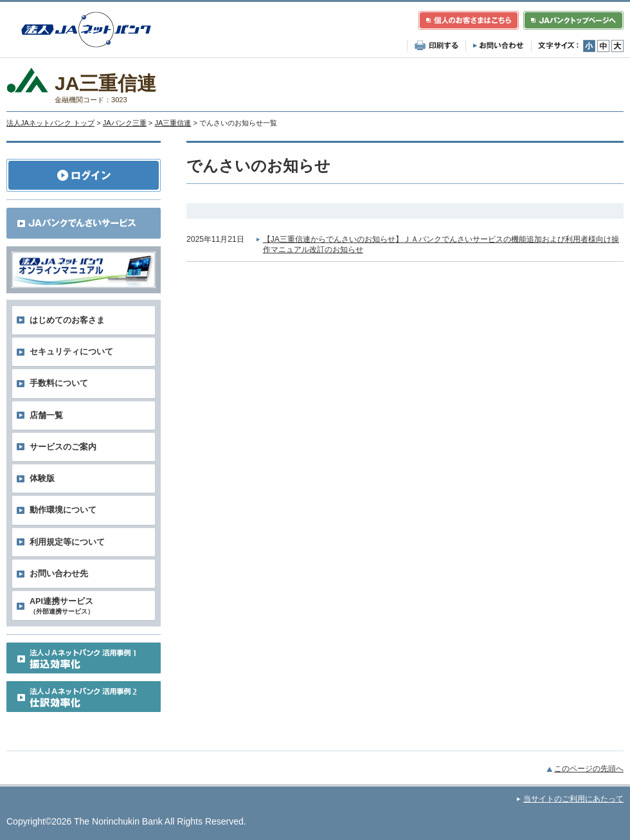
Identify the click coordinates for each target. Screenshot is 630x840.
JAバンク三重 (125, 123)
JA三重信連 (173, 123)
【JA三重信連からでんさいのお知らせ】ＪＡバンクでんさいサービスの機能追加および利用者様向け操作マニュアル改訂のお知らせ (441, 244)
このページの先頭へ (589, 769)
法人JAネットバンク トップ (50, 123)
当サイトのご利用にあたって (573, 799)
